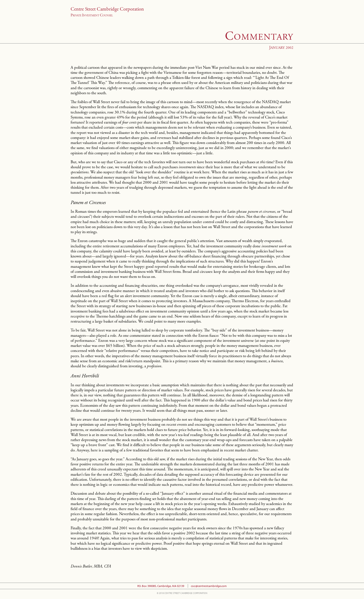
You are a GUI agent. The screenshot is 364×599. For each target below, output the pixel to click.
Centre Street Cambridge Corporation (107, 9)
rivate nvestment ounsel (92, 16)
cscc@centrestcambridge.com (209, 586)
